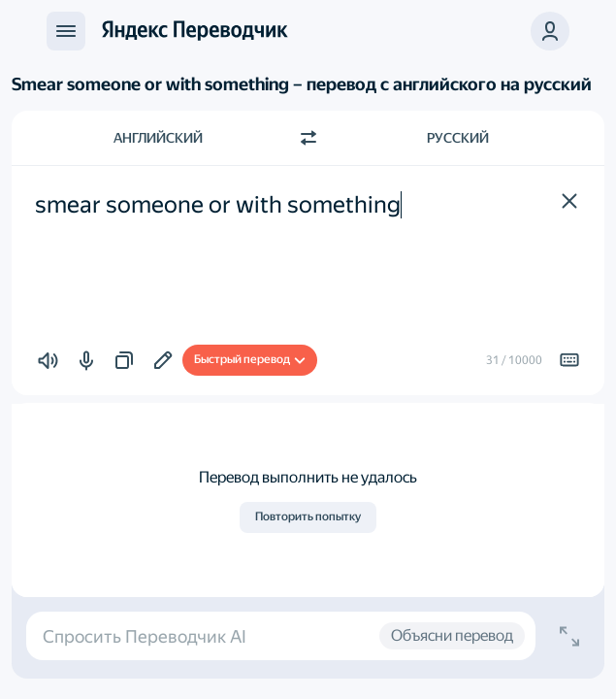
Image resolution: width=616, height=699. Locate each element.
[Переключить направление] (308, 138)
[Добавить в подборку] (163, 360)
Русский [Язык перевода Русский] (458, 138)
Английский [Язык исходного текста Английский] (158, 138)
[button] (569, 201)
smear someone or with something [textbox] (218, 205)
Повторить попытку (308, 516)
